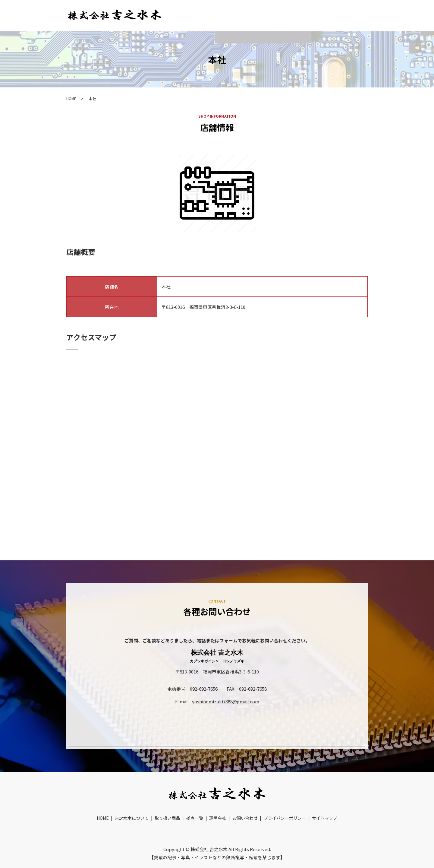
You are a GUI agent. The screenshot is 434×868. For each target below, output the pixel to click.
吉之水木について (215, 15)
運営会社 (319, 15)
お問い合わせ (354, 15)
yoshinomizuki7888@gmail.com (226, 701)
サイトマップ (325, 809)
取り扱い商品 (257, 15)
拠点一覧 (291, 15)
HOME (179, 15)
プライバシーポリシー (285, 809)
